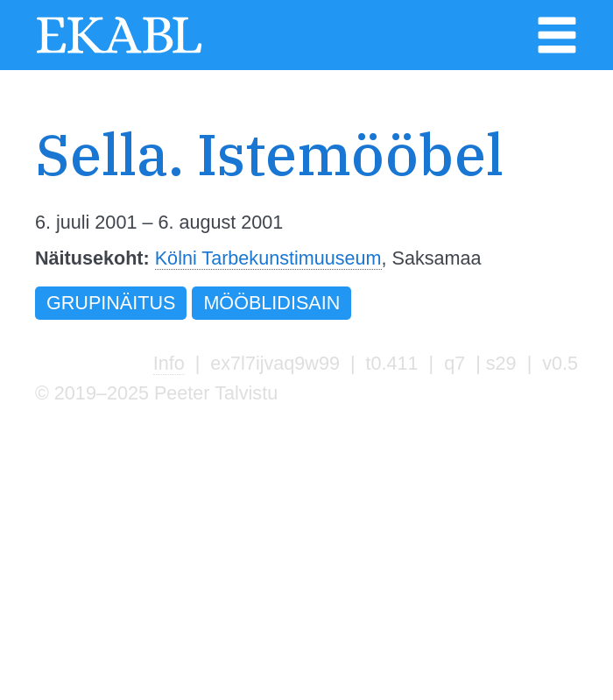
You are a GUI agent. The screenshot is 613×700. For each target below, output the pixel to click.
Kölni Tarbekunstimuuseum (268, 258)
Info (169, 363)
